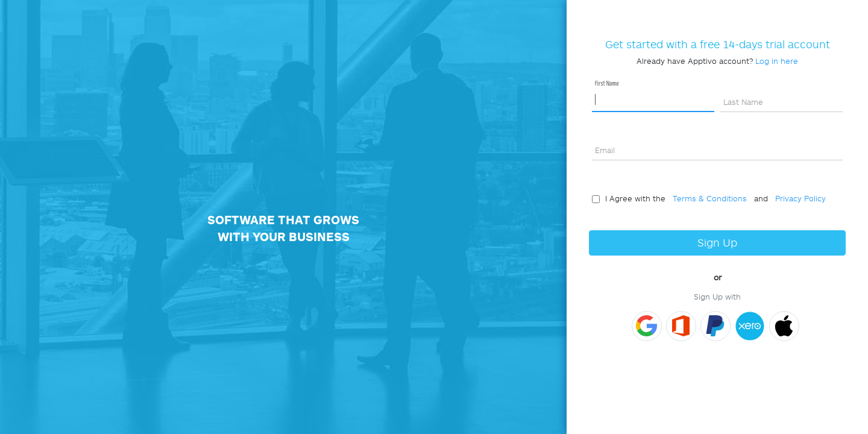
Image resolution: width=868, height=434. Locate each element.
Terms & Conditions (707, 198)
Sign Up (717, 243)
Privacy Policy (798, 198)
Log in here (777, 61)
